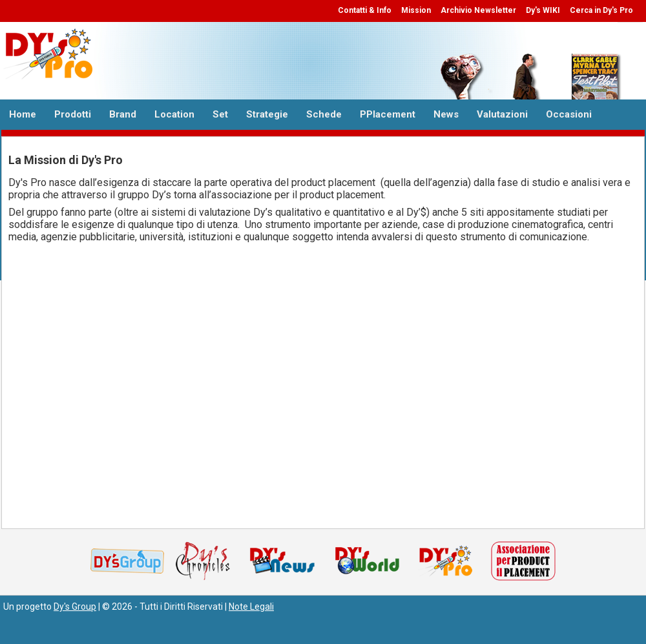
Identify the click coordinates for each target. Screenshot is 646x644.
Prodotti (73, 114)
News (446, 114)
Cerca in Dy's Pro (601, 10)
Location (174, 114)
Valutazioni (502, 114)
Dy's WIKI (543, 10)
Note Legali (251, 607)
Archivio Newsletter (478, 10)
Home (23, 114)
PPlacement (388, 114)
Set (220, 114)
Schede (324, 114)
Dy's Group (75, 607)
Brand (123, 114)
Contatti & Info (365, 10)
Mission (416, 10)
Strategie (267, 114)
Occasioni (569, 114)
